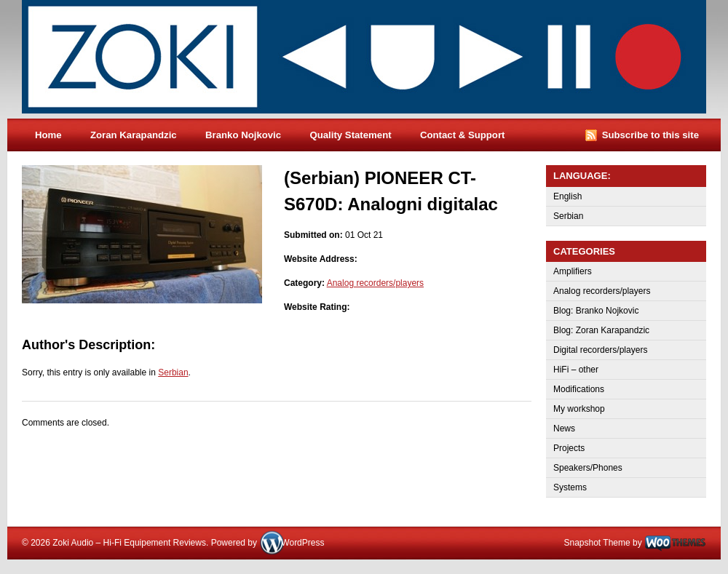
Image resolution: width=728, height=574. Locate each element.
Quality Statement (350, 135)
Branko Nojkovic (243, 135)
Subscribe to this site (650, 135)
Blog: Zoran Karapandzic (601, 330)
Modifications (579, 389)
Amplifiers (573, 271)
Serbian (173, 372)
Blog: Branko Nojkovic (596, 311)
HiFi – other (576, 370)
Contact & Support (462, 135)
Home (48, 135)
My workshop (579, 409)
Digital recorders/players (600, 350)
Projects (569, 448)
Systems (570, 487)
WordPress (302, 543)
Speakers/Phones (588, 468)
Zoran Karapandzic (134, 135)
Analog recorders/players (375, 283)
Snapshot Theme (597, 543)
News (564, 428)
